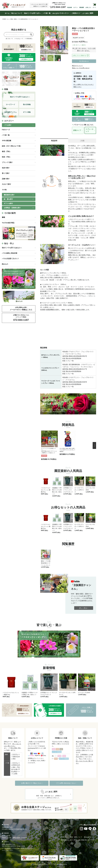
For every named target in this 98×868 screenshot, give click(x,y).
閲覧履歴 (82, 7)
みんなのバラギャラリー (61, 13)
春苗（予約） (7, 151)
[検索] (31, 35)
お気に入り (88, 7)
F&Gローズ (6, 130)
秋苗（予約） (7, 157)
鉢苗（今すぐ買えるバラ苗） (12, 146)
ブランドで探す (7, 162)
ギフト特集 (27, 112)
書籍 (3, 217)
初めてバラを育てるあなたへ (12, 248)
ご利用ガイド (76, 13)
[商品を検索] (16, 34)
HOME (4, 19)
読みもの (5, 264)
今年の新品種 (7, 141)
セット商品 (10, 19)
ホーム (7, 13)
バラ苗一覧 (47, 13)
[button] (94, 445)
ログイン (76, 7)
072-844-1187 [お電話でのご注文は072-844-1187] (59, 7)
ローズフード (11, 105)
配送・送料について (76, 837)
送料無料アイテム (11, 112)
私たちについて (17, 13)
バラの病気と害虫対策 (10, 253)
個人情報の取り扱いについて (87, 840)
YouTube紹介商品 (8, 223)
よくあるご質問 (88, 13)
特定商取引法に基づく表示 (69, 840)
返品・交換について (90, 837)
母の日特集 (27, 105)
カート (94, 7)
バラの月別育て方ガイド (10, 259)
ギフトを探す (8, 203)
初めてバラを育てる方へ (33, 13)
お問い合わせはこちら (9, 844)
